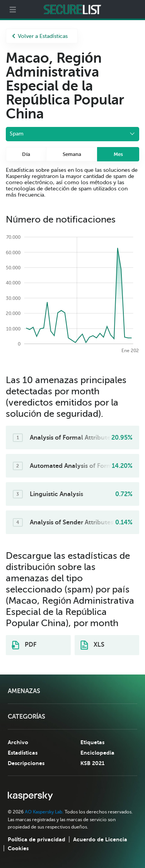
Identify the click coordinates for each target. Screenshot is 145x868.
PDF (24, 645)
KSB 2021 (92, 763)
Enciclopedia (97, 753)
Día (26, 154)
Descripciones (26, 763)
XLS (92, 645)
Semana (72, 154)
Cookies (18, 848)
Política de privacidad (37, 839)
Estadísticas (23, 753)
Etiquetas (92, 742)
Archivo (18, 742)
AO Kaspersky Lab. (44, 812)
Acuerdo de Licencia (100, 839)
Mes (118, 154)
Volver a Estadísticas (40, 36)
